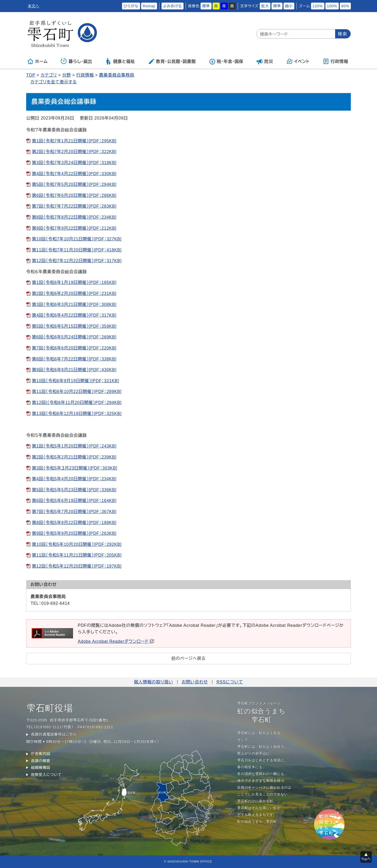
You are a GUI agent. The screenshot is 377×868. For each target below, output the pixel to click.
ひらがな (131, 6)
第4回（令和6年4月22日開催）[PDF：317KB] (74, 315)
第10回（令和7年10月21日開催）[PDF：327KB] (77, 239)
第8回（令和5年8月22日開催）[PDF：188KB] (74, 523)
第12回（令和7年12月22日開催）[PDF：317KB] (77, 261)
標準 (206, 6)
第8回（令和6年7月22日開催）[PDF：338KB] (74, 359)
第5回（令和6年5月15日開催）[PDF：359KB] (74, 326)
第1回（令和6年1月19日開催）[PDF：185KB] (74, 282)
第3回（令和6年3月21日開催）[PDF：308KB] (74, 304)
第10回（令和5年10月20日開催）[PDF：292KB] (77, 544)
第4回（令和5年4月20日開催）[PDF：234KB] (74, 479)
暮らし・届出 (76, 61)
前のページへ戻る (188, 658)
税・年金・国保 (226, 61)
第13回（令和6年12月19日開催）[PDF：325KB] (77, 414)
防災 (265, 61)
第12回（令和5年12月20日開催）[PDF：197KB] (77, 566)
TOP (31, 75)
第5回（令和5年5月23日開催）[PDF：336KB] (74, 490)
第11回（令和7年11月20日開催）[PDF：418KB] (77, 250)
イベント (298, 61)
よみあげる (173, 6)
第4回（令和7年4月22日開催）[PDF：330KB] (74, 174)
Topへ (366, 859)
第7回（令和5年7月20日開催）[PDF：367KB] (74, 512)
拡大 (265, 6)
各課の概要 (41, 761)
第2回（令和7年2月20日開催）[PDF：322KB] (74, 152)
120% (318, 6)
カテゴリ (49, 75)
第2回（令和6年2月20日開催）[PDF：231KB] (74, 293)
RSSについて (230, 682)
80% (345, 6)
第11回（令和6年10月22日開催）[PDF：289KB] (77, 392)
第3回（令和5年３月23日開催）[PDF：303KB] (75, 468)
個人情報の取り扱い (154, 682)
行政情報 (336, 61)
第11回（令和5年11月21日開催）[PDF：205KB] (77, 555)
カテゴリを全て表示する (54, 82)
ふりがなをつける (104, 6)
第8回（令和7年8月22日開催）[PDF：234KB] (74, 217)
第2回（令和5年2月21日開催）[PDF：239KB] (74, 457)
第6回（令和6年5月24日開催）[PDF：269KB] (74, 337)
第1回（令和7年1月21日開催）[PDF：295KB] (74, 141)
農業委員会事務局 (117, 75)
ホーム (37, 61)
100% (332, 6)
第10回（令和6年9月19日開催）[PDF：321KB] (76, 381)
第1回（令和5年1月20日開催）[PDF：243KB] (74, 446)
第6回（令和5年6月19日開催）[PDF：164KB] (74, 501)
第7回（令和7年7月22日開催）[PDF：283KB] (74, 206)
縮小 (289, 6)
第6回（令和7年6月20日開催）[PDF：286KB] (74, 195)
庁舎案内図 (41, 754)
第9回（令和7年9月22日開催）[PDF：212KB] (74, 228)
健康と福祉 (120, 61)
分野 (66, 75)
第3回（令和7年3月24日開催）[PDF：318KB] (74, 163)
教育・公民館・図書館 (172, 61)
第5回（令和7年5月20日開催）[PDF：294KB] (74, 184)
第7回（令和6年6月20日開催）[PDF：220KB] (74, 348)
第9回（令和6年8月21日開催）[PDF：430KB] (74, 370)
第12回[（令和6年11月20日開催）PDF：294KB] (77, 403)
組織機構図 (41, 768)
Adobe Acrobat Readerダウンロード (116, 641)
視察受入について (46, 775)
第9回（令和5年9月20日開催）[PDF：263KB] (74, 533)
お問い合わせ (195, 682)
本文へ (34, 6)
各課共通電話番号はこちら (54, 734)
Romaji (149, 6)
